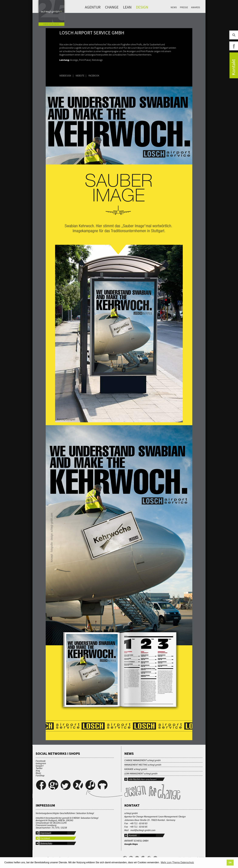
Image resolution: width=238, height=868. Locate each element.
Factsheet (45, 838)
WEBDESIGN (65, 76)
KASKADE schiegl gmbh (136, 769)
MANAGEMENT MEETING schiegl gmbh (143, 765)
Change (112, 7)
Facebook (41, 761)
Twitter (39, 768)
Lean (127, 7)
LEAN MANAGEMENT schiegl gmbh (141, 773)
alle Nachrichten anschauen (143, 779)
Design (142, 7)
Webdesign (97, 60)
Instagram (41, 763)
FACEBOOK (94, 76)
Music (38, 773)
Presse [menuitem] (184, 7)
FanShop (40, 775)
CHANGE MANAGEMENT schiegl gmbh (142, 760)
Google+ (40, 766)
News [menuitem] (174, 7)
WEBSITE (80, 76)
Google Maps (131, 844)
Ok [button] (230, 863)
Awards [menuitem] (196, 7)
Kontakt (133, 835)
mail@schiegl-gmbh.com (143, 830)
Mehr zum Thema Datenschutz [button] (177, 862)
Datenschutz (46, 843)
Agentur (93, 7)
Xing (38, 771)
